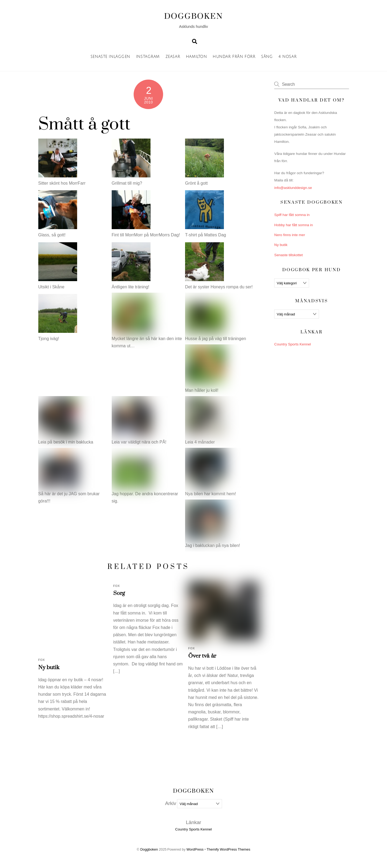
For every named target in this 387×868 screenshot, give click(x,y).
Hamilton (196, 57)
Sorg (119, 593)
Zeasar (173, 57)
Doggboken (149, 849)
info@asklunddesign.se (293, 188)
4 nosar (288, 57)
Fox (42, 660)
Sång (267, 57)
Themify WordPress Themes (228, 849)
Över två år (202, 656)
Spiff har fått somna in (292, 215)
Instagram (148, 57)
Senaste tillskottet (289, 255)
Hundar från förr (234, 57)
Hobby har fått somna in (294, 225)
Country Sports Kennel (293, 344)
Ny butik (49, 668)
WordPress (195, 849)
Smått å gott (84, 124)
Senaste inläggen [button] (110, 57)
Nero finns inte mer (290, 235)
